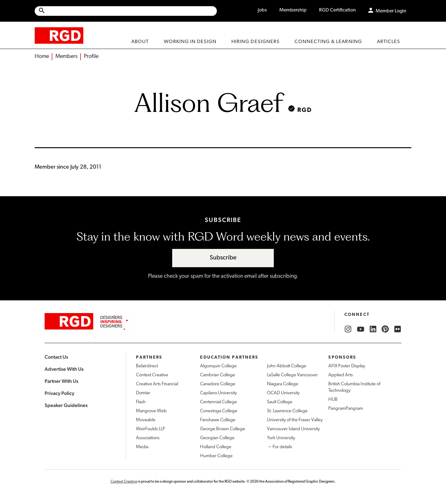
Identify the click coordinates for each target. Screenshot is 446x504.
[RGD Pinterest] (385, 329)
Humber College (216, 456)
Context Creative (152, 375)
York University (281, 438)
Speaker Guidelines (66, 405)
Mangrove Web (151, 411)
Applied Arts (341, 375)
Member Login (391, 11)
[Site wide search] (126, 11)
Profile (91, 57)
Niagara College (283, 384)
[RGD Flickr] (398, 329)
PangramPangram (346, 409)
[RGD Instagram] (348, 329)
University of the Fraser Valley (295, 420)
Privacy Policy (59, 393)
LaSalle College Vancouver (292, 375)
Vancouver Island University (293, 429)
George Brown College (223, 429)
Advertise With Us (64, 369)
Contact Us (56, 357)
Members (66, 57)
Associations (148, 438)
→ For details (280, 447)
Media (142, 447)
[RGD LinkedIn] (373, 329)
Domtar (143, 393)
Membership (293, 10)
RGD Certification (337, 10)
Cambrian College (218, 375)
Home (42, 57)
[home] (59, 35)
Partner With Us (61, 381)
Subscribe (223, 258)
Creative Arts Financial (157, 384)
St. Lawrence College (287, 411)
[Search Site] (131, 11)
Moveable (146, 420)
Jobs (262, 10)
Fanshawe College (218, 420)
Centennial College (219, 402)
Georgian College (217, 438)
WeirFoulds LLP (151, 429)
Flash (141, 402)
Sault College (280, 402)
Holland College (216, 447)
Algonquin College (218, 366)
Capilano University (219, 393)
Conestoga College (219, 411)
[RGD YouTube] (361, 329)
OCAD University (283, 393)
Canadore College (218, 384)
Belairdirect (147, 366)
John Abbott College (287, 366)
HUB (333, 400)
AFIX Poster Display (347, 366)
